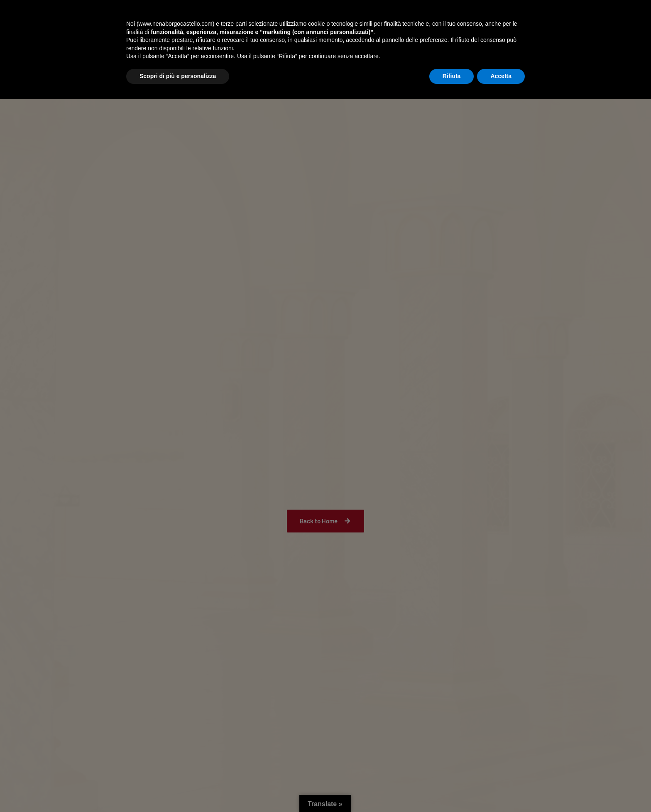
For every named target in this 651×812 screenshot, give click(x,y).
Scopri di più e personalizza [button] (178, 789)
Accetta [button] (501, 789)
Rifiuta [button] (452, 789)
